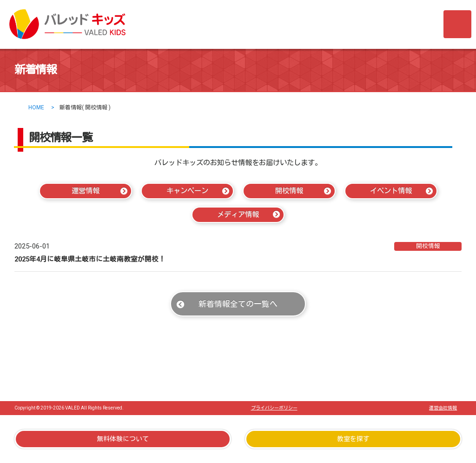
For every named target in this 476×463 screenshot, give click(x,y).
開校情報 (289, 191)
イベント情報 (391, 191)
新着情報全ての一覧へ (238, 304)
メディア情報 (238, 215)
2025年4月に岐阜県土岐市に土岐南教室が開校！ (90, 259)
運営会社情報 (443, 408)
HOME (36, 107)
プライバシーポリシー (274, 408)
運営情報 (86, 191)
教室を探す (353, 439)
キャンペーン (187, 191)
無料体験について (123, 439)
